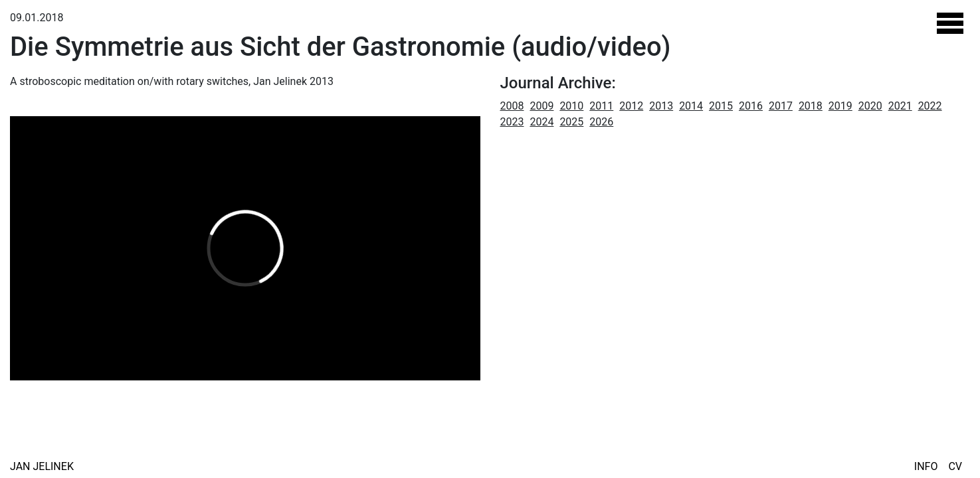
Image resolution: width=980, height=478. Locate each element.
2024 (541, 122)
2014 (691, 106)
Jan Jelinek (42, 466)
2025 (571, 122)
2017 (781, 106)
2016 (751, 106)
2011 (601, 106)
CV (955, 466)
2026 (601, 122)
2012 (631, 106)
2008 (512, 106)
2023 (512, 122)
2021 (900, 106)
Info (926, 466)
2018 (811, 106)
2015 (721, 106)
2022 (930, 106)
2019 (840, 106)
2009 (541, 106)
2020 (870, 106)
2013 (661, 106)
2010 (571, 106)
